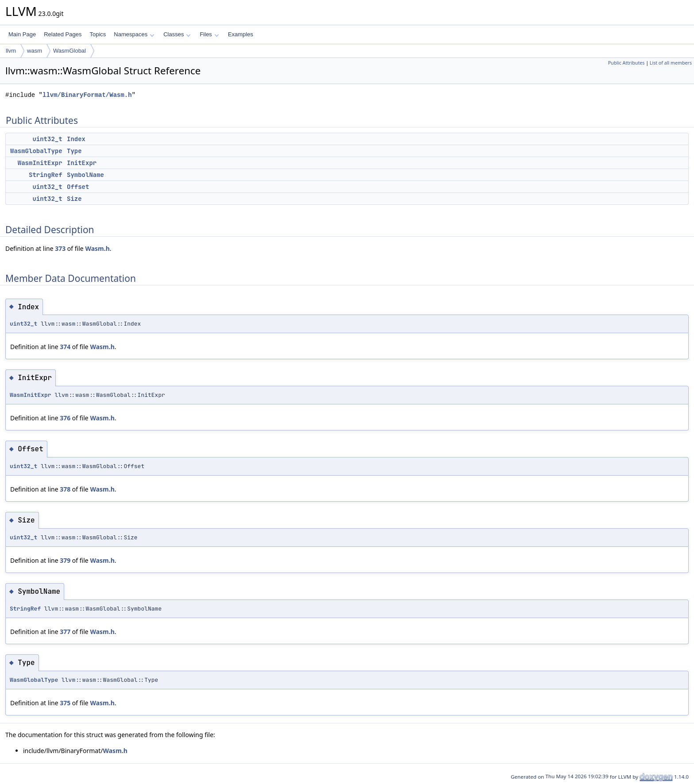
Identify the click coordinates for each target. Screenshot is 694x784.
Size (74, 199)
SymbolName (85, 175)
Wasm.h (97, 248)
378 (65, 489)
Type (74, 151)
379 (65, 560)
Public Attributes (627, 63)
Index (76, 139)
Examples (241, 34)
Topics (98, 34)
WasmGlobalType (36, 151)
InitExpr (82, 163)
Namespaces (134, 34)
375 (65, 703)
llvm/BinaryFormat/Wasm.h (87, 95)
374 (65, 347)
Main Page (22, 34)
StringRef (46, 175)
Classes (177, 34)
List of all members (671, 63)
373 (60, 248)
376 (65, 418)
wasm (35, 51)
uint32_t (47, 139)
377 (65, 632)
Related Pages (63, 34)
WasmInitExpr (40, 163)
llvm (11, 51)
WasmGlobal (69, 51)
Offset (78, 187)
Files (209, 34)
